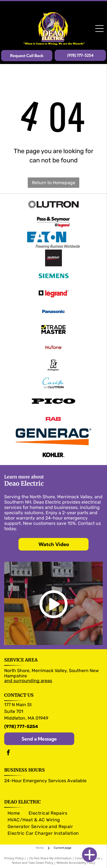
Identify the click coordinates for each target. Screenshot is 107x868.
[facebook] (8, 753)
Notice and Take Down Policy (32, 863)
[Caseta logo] (53, 383)
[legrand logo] (53, 294)
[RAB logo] (53, 419)
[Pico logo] (53, 401)
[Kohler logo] (53, 455)
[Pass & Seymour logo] (53, 222)
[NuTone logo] (53, 347)
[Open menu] (99, 29)
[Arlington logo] (53, 365)
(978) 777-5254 (21, 726)
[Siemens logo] (53, 276)
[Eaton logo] (53, 240)
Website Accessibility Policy (76, 863)
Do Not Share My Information (51, 858)
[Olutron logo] (53, 204)
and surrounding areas (28, 681)
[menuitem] (14, 813)
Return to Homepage (54, 183)
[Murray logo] (53, 258)
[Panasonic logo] (53, 312)
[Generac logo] (53, 437)
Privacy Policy (14, 858)
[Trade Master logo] (53, 329)
